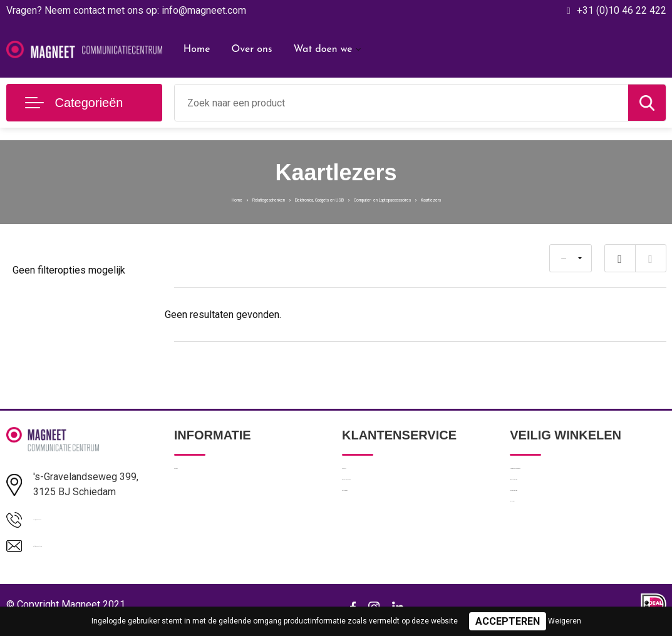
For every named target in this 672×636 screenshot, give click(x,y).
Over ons (251, 49)
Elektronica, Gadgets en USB (294, 198)
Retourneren (367, 531)
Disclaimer (531, 558)
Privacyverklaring (544, 504)
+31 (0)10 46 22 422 (622, 10)
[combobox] (401, 103)
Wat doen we (323, 49)
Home (197, 49)
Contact (359, 477)
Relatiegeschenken (186, 198)
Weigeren (565, 621)
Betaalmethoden (376, 504)
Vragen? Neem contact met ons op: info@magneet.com (126, 10)
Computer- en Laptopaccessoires (434, 198)
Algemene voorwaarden (559, 477)
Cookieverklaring (544, 531)
